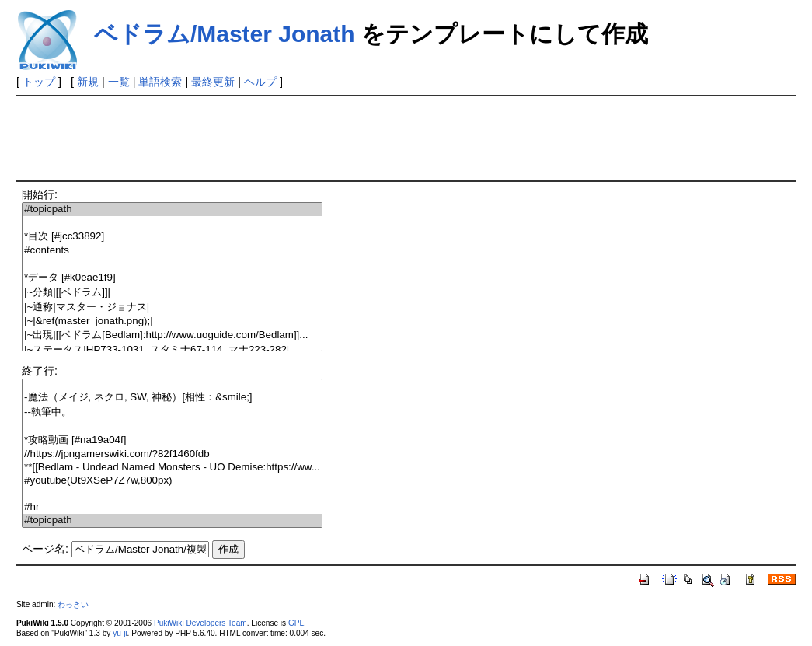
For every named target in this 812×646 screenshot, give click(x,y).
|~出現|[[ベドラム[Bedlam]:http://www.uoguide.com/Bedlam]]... (172, 335)
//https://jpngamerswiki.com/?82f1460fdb (172, 454)
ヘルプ (260, 82)
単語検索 (160, 82)
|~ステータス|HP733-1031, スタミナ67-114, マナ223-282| (172, 350)
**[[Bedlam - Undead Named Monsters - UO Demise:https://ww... (172, 468)
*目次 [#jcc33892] (172, 237)
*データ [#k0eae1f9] (172, 278)
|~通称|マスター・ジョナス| (172, 307)
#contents (172, 251)
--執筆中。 (172, 412)
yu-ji (120, 633)
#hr (172, 507)
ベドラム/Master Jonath (225, 34)
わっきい (73, 604)
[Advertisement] (299, 137)
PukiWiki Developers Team (200, 623)
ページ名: (45, 549)
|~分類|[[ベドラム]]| (172, 293)
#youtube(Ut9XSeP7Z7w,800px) (172, 481)
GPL (296, 623)
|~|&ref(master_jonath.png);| (172, 321)
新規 (88, 82)
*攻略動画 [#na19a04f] (172, 440)
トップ (39, 82)
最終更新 (213, 82)
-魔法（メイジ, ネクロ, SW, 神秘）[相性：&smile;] (172, 398)
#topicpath (172, 210)
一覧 (119, 82)
